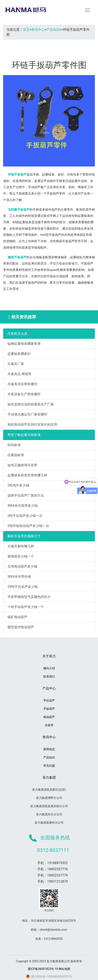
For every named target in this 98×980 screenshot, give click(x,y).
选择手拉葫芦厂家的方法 (26, 495)
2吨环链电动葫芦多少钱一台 (28, 526)
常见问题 (49, 766)
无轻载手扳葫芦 (19, 210)
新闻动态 (49, 749)
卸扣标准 (14, 445)
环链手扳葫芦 (17, 175)
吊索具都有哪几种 (21, 546)
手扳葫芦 (49, 709)
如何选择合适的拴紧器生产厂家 (31, 404)
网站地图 (64, 969)
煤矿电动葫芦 (17, 617)
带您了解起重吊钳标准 (24, 435)
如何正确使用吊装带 (22, 465)
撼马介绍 (49, 668)
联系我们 (49, 677)
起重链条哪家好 (19, 354)
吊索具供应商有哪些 (22, 384)
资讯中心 (38, 30)
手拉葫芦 (49, 700)
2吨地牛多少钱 (18, 485)
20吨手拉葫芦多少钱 (23, 587)
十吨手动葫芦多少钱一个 (26, 607)
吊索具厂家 (16, 364)
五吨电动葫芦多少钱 (22, 566)
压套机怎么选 (17, 334)
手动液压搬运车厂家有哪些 (27, 414)
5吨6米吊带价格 (19, 577)
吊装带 (49, 725)
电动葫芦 (49, 717)
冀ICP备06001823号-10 (43, 969)
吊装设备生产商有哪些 (24, 394)
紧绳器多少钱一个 (21, 556)
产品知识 (53, 30)
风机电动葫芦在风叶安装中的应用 (32, 424)
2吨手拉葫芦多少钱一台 (25, 516)
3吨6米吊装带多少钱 (23, 506)
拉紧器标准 (16, 455)
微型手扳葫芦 (17, 257)
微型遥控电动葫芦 (21, 627)
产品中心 (49, 688)
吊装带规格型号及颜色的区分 (29, 597)
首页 (26, 30)
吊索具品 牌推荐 (19, 374)
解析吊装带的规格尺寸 (24, 536)
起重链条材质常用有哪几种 (27, 475)
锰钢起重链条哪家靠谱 (24, 344)
